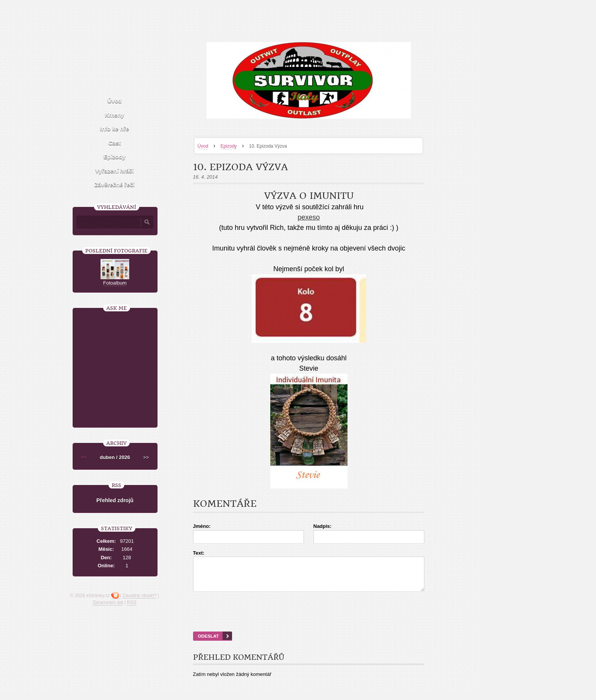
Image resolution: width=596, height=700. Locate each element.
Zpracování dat (108, 602)
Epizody (229, 146)
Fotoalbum (115, 283)
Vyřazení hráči (114, 171)
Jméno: (202, 526)
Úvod (203, 146)
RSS (132, 602)
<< (84, 457)
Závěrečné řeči (114, 185)
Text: (199, 553)
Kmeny (114, 115)
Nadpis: (323, 526)
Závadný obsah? (139, 596)
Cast (114, 143)
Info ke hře (115, 129)
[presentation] (309, 621)
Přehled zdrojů (115, 500)
